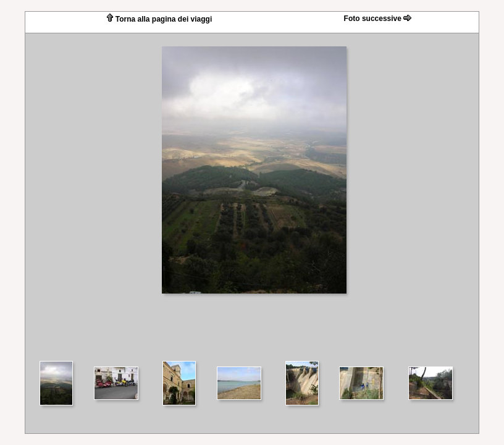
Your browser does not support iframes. (252, 196)
